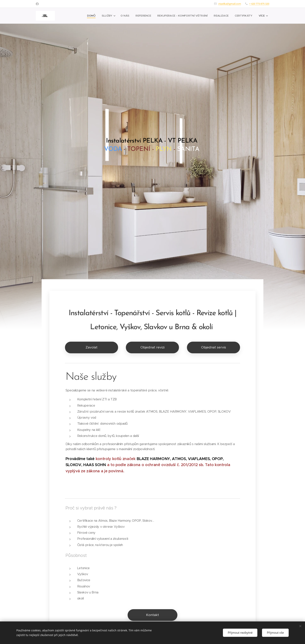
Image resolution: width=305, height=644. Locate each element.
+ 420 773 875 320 (259, 4)
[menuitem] (76, 16)
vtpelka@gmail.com (230, 4)
